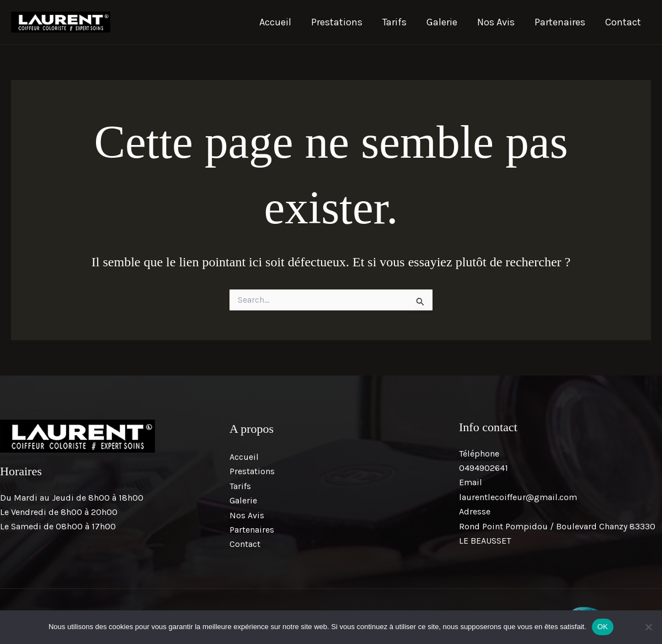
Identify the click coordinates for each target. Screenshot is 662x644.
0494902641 (484, 468)
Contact (623, 22)
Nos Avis (496, 22)
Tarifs (394, 22)
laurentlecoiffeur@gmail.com (518, 497)
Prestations (337, 22)
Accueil (275, 22)
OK (603, 627)
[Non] (648, 627)
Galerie (442, 22)
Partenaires (560, 22)
